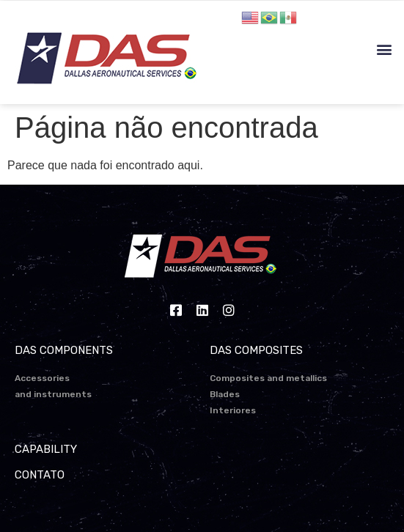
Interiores (233, 410)
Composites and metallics (268, 378)
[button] (385, 49)
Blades (225, 394)
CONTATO (40, 475)
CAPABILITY (46, 449)
